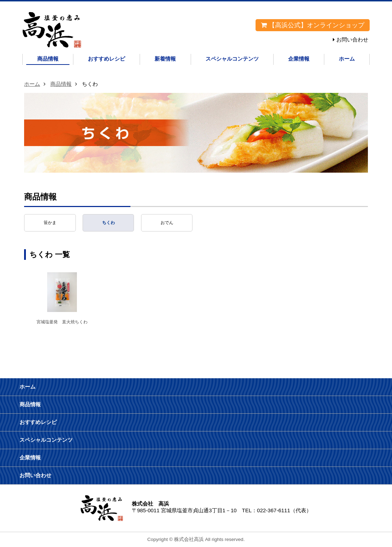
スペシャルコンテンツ (232, 59)
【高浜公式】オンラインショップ (313, 25)
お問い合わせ (352, 40)
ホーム (347, 59)
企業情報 (299, 59)
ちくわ (108, 223)
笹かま (50, 223)
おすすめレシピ (107, 59)
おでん (167, 223)
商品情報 (48, 59)
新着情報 (165, 59)
